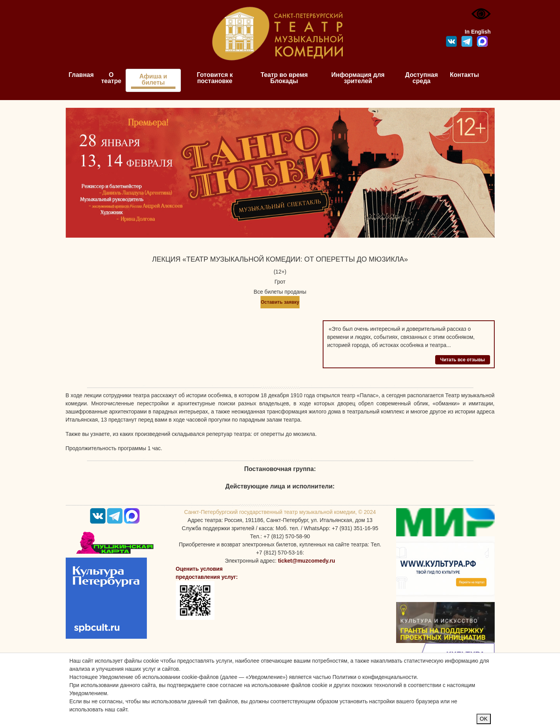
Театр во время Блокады (284, 78)
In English (478, 32)
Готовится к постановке (215, 78)
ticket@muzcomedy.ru (306, 561)
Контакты (464, 75)
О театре (111, 78)
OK (483, 719)
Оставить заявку (280, 302)
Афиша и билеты (153, 79)
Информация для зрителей (358, 78)
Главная (81, 75)
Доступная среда (421, 78)
